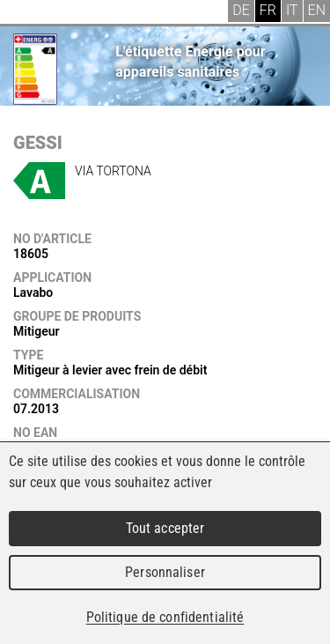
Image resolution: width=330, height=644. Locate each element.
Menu (26, 13)
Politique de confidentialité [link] (165, 617)
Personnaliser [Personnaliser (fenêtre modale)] (165, 572)
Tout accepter (165, 528)
